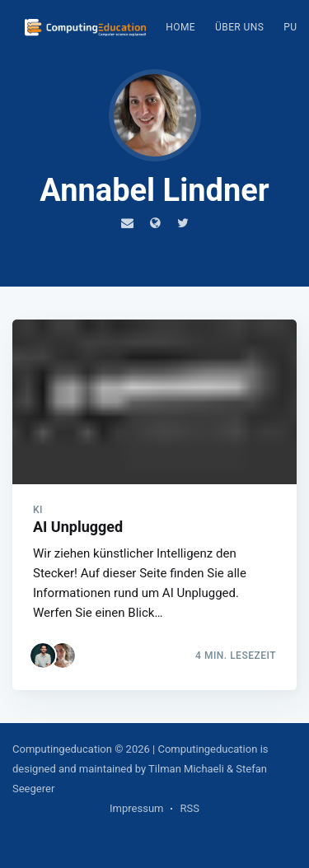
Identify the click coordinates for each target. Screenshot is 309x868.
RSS (189, 808)
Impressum (136, 808)
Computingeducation (62, 749)
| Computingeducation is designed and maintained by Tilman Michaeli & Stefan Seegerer (140, 769)
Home (180, 27)
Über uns (239, 27)
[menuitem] (180, 28)
